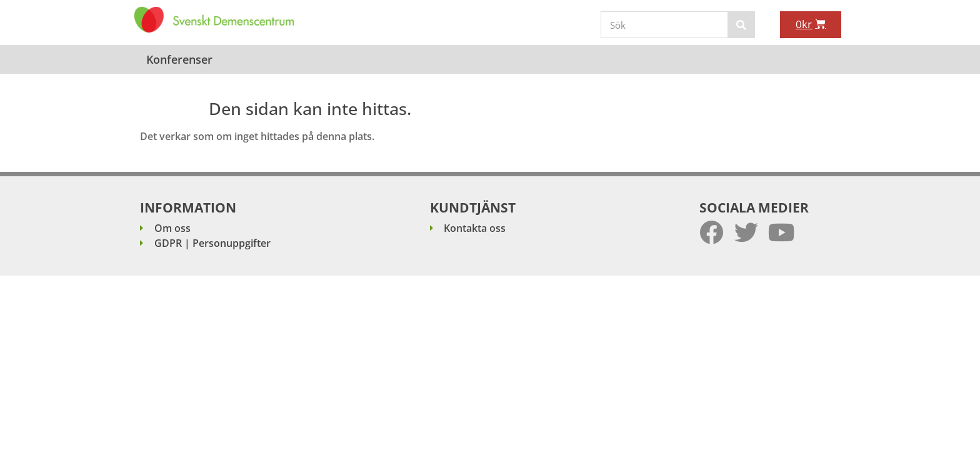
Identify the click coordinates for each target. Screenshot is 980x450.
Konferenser (179, 59)
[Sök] (741, 25)
